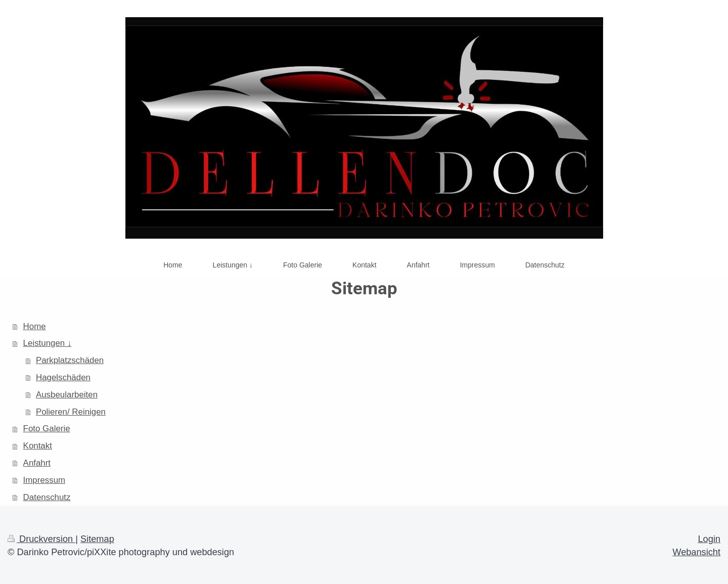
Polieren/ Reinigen (71, 412)
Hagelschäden (63, 377)
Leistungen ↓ (48, 343)
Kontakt (38, 446)
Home (35, 326)
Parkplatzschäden (70, 360)
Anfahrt (37, 463)
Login (709, 539)
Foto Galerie (47, 429)
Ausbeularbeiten (67, 395)
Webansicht (696, 552)
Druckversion (41, 539)
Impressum (44, 480)
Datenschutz (47, 497)
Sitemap (97, 539)
